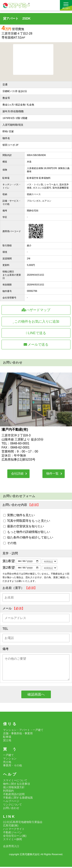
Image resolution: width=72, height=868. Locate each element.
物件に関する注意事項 (17, 785)
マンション (10, 760)
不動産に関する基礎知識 (18, 799)
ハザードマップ (36, 310)
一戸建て (8, 756)
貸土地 (7, 741)
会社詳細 (17, 474)
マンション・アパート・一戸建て (23, 731)
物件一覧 (52, 474)
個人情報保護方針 (14, 788)
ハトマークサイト (14, 830)
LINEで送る (36, 333)
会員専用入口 (11, 847)
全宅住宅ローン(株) (15, 837)
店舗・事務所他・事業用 (18, 734)
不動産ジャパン (12, 833)
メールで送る (36, 345)
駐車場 (7, 738)
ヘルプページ (11, 802)
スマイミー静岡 (12, 840)
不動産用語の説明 (14, 795)
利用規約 (8, 792)
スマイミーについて (15, 781)
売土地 (7, 763)
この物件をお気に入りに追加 (36, 321)
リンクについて (12, 805)
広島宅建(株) (11, 827)
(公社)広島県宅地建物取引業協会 (23, 823)
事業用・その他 (12, 767)
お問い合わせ (11, 809)
